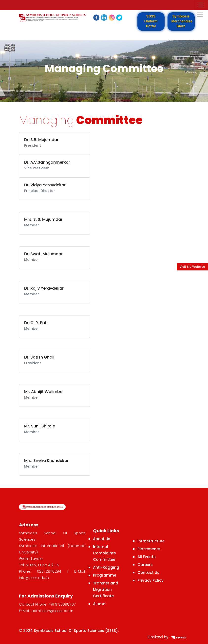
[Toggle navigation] (201, 5)
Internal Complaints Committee (104, 553)
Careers (145, 565)
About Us (102, 539)
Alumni (100, 604)
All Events (147, 557)
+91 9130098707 (62, 604)
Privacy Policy (151, 580)
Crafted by (168, 637)
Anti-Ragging (106, 567)
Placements (149, 549)
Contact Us (148, 573)
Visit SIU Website (192, 267)
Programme (105, 575)
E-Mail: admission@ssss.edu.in (46, 611)
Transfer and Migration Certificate (106, 589)
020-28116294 (49, 571)
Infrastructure (151, 541)
